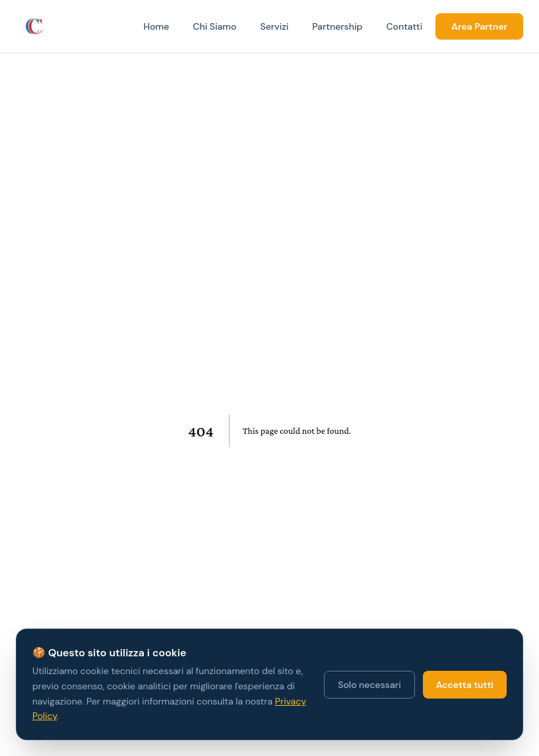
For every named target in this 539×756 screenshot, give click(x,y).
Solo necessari (369, 685)
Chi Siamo (214, 26)
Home (156, 26)
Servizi (274, 26)
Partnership (337, 26)
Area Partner (479, 26)
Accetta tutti (465, 685)
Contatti (404, 26)
